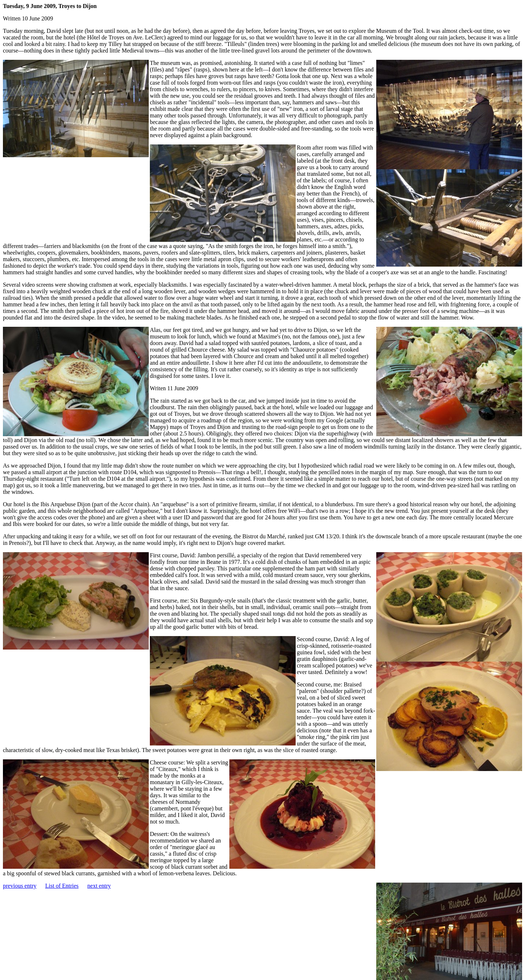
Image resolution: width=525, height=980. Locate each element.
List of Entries (62, 886)
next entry (99, 886)
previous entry (20, 886)
